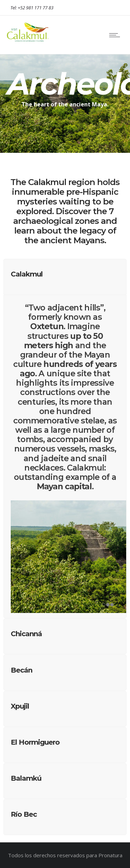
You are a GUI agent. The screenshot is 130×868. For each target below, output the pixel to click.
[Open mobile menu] (116, 35)
